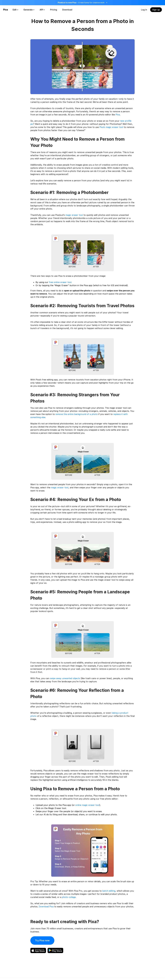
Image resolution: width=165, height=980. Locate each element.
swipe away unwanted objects (65, 678)
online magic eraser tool (87, 805)
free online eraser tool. (60, 282)
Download (67, 10)
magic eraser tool (74, 215)
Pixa (6, 10)
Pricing (54, 10)
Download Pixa (46, 907)
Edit (15, 10)
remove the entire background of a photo (77, 414)
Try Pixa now (42, 940)
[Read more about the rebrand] (83, 3)
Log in (144, 10)
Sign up (156, 10)
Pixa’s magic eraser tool (111, 127)
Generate (29, 10)
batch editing (109, 891)
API (42, 10)
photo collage (69, 897)
